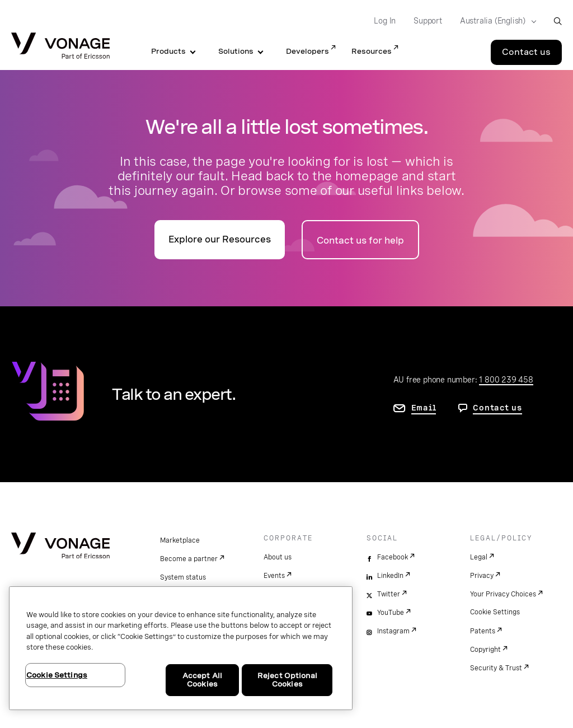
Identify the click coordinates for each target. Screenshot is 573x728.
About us (278, 557)
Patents (483, 631)
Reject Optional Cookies (287, 680)
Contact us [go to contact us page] (497, 408)
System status (183, 577)
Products (168, 51)
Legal (479, 557)
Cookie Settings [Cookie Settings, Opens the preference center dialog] (57, 675)
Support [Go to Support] (428, 21)
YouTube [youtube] (391, 613)
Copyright (485, 650)
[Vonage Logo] (60, 47)
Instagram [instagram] (393, 631)
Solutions (236, 51)
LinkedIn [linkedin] (390, 576)
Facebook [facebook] (393, 557)
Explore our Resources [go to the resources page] (220, 239)
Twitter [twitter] (389, 594)
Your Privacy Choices (503, 594)
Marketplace (180, 540)
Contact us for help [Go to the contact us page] (360, 241)
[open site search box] (558, 21)
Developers (307, 51)
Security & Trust (496, 668)
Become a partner (189, 559)
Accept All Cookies (202, 680)
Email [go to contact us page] (424, 408)
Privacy (482, 576)
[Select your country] (495, 21)
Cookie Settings (495, 612)
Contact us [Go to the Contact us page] (526, 52)
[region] (181, 648)
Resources (372, 51)
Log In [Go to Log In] (385, 21)
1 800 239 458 (506, 380)
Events (274, 576)
